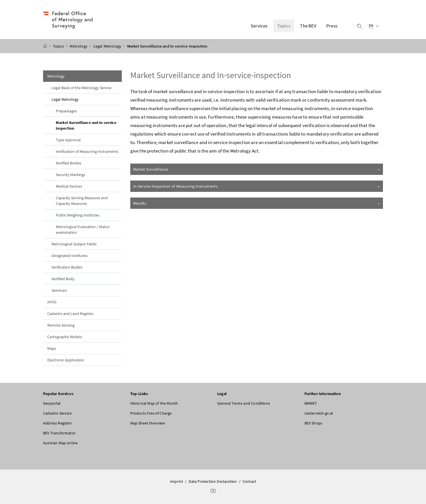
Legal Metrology (108, 46)
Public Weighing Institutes (78, 215)
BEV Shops (314, 423)
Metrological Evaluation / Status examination (83, 230)
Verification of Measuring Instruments (87, 151)
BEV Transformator (59, 433)
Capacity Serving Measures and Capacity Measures (82, 201)
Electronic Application (66, 360)
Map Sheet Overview (148, 423)
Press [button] (332, 26)
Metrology (79, 46)
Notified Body (63, 279)
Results (257, 203)
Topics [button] (284, 26)
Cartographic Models (65, 337)
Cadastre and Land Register (70, 314)
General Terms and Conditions (244, 403)
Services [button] (259, 26)
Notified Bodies (69, 163)
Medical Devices (69, 186)
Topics (59, 46)
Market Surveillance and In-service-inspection (87, 125)
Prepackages (66, 111)
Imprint (176, 481)
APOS (52, 302)
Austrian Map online (60, 443)
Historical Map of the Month (154, 403)
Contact (249, 481)
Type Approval (68, 140)
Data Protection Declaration (213, 481)
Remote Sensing (61, 325)
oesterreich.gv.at (319, 413)
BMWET (311, 403)
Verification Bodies (67, 267)
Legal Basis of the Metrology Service (81, 88)
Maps (52, 348)
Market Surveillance (257, 169)
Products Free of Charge (151, 413)
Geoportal (52, 403)
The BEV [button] (308, 26)
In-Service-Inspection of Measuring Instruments (257, 186)
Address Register (57, 423)
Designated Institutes (70, 256)
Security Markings (71, 175)
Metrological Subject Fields (74, 244)
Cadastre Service (57, 413)
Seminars (59, 290)
